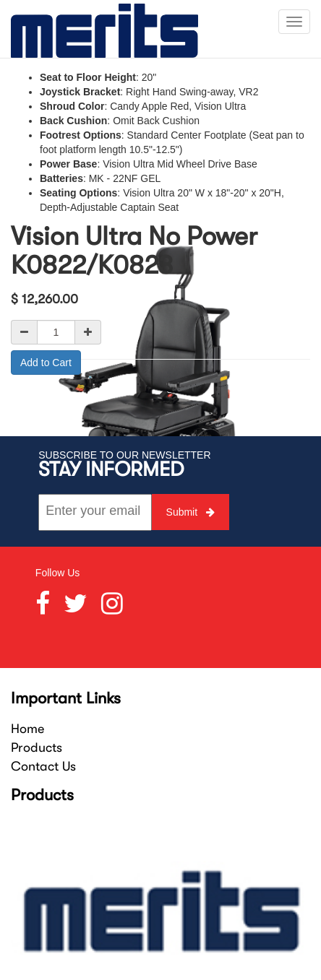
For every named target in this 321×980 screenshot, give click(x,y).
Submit (191, 512)
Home (27, 729)
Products (37, 747)
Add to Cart (46, 363)
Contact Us (43, 766)
